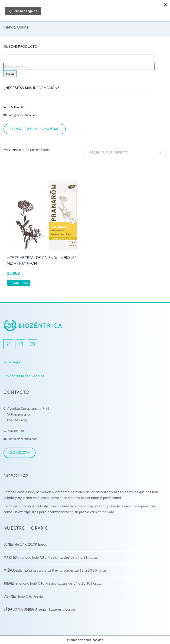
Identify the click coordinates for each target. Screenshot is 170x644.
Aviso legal (12, 362)
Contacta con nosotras (35, 129)
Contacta (20, 453)
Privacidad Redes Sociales (24, 376)
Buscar (10, 74)
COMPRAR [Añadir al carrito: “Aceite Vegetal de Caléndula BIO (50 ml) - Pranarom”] (20, 283)
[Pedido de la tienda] (125, 153)
